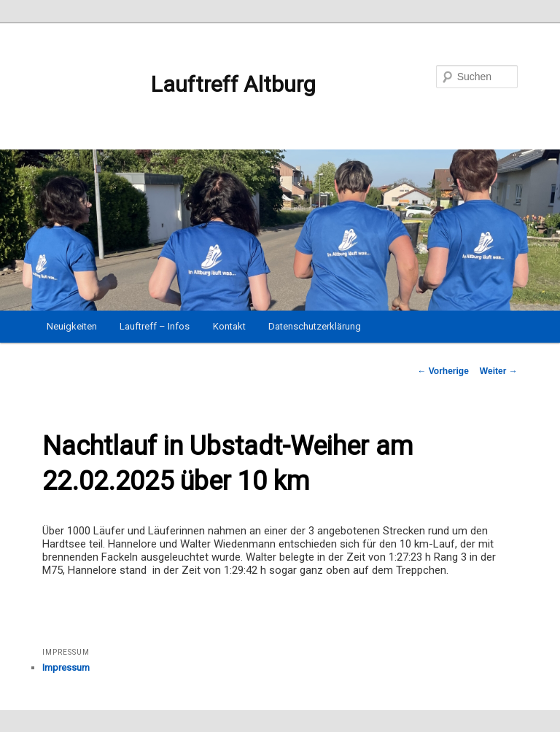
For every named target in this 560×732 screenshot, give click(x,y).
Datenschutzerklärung (315, 326)
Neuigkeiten (72, 326)
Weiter (499, 371)
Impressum (66, 667)
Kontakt (229, 326)
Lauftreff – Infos (155, 326)
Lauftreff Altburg (179, 85)
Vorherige (443, 371)
